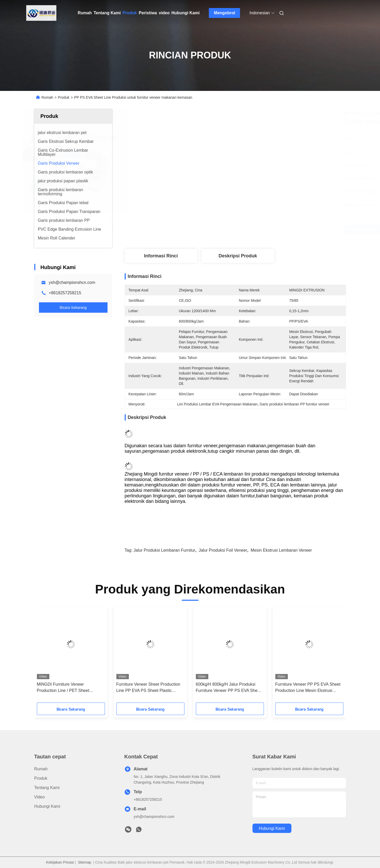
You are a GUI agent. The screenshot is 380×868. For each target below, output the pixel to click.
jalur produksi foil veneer (223, 550)
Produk (130, 13)
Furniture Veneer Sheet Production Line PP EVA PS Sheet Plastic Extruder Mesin (148, 688)
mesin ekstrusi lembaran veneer (281, 550)
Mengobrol (225, 13)
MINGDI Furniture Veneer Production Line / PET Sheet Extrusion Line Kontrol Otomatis (66, 688)
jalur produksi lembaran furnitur (164, 550)
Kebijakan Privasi (60, 862)
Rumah (85, 13)
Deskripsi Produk (238, 256)
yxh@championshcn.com (72, 282)
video (164, 13)
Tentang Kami (107, 13)
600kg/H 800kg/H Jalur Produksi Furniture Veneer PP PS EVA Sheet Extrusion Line (228, 688)
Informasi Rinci (161, 256)
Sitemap (85, 862)
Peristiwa (148, 13)
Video (40, 797)
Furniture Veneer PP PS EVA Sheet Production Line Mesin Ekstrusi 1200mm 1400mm (308, 688)
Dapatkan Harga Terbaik (267, 230)
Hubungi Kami (185, 13)
